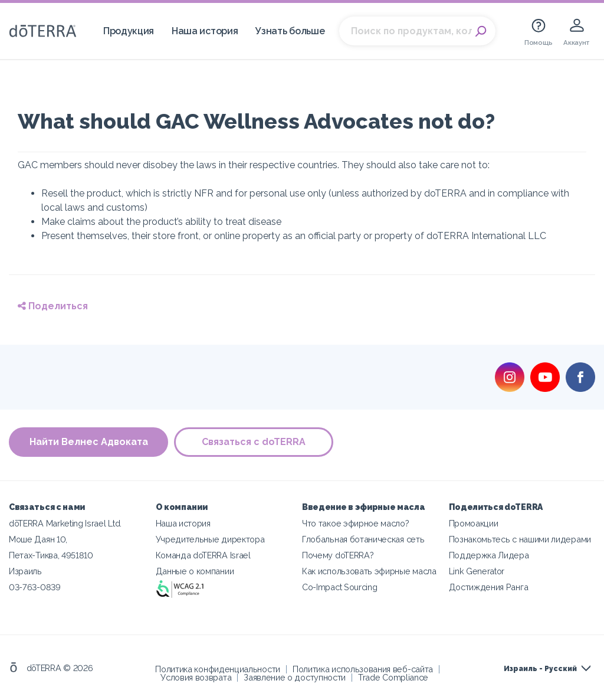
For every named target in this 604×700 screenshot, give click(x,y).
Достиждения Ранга (489, 587)
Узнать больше (290, 31)
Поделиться (53, 306)
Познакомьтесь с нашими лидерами (520, 539)
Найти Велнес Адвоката (89, 442)
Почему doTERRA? (338, 555)
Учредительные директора (210, 539)
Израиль (25, 571)
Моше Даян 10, (38, 539)
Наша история (205, 31)
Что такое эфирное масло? (356, 523)
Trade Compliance (393, 677)
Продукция (129, 31)
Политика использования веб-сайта (363, 669)
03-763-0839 (35, 587)
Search (481, 31)
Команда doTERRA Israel (203, 555)
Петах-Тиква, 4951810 (51, 555)
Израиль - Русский (540, 669)
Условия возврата (196, 677)
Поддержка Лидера (489, 555)
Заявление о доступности (295, 677)
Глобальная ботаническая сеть (363, 539)
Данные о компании (195, 571)
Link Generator (477, 571)
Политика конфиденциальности (218, 669)
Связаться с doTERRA (254, 442)
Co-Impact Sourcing (339, 587)
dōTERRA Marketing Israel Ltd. (65, 523)
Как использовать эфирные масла (369, 571)
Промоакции (474, 523)
